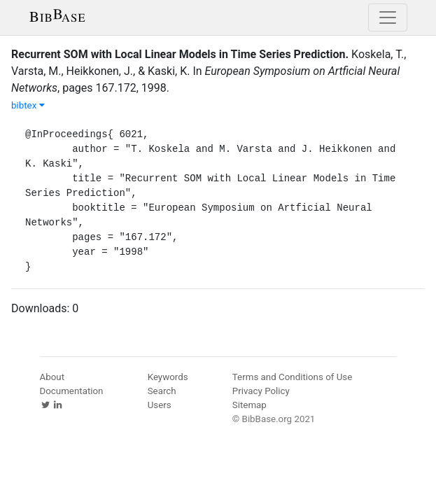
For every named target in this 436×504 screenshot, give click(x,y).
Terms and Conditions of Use (292, 377)
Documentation (72, 391)
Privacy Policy (261, 391)
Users (160, 405)
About (52, 377)
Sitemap (249, 405)
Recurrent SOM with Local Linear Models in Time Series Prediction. (180, 54)
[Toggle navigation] (388, 17)
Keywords (168, 377)
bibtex (28, 105)
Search (162, 391)
